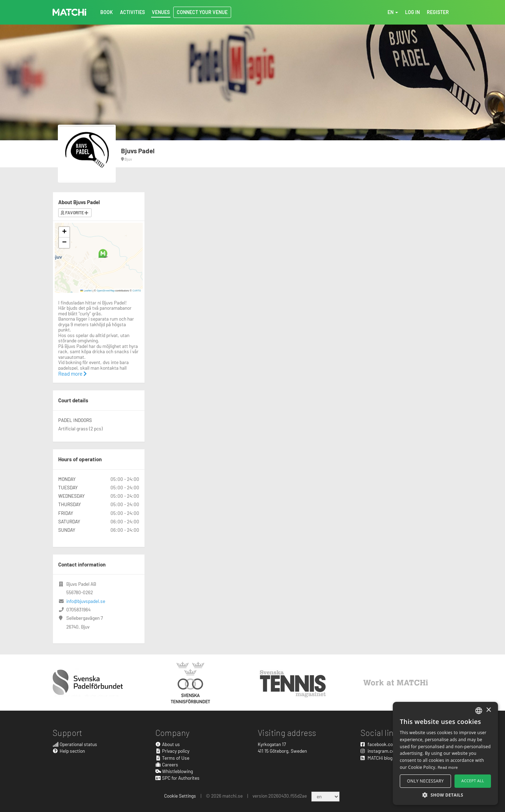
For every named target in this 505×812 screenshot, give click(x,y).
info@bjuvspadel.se (86, 601)
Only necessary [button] (426, 781)
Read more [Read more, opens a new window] (448, 767)
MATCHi (69, 12)
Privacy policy (173, 751)
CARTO (137, 290)
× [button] (488, 710)
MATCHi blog (376, 758)
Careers (167, 764)
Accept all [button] (473, 781)
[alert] (445, 753)
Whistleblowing (174, 771)
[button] (103, 253)
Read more (72, 374)
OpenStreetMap (106, 290)
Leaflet (86, 290)
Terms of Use (173, 758)
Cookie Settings (180, 796)
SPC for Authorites (178, 778)
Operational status (75, 744)
